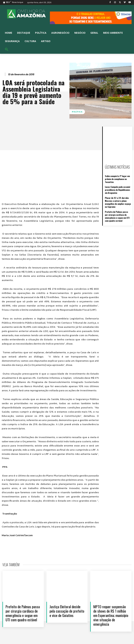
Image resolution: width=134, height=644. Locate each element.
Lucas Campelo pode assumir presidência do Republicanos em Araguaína (118, 190)
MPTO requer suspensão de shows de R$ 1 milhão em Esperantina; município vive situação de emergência (111, 615)
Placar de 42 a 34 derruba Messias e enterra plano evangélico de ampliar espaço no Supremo (118, 202)
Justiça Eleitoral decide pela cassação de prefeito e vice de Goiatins (67, 611)
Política (77, 112)
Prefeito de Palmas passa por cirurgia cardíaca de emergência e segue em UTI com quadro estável (117, 216)
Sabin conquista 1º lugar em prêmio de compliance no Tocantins (117, 179)
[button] (7, 50)
